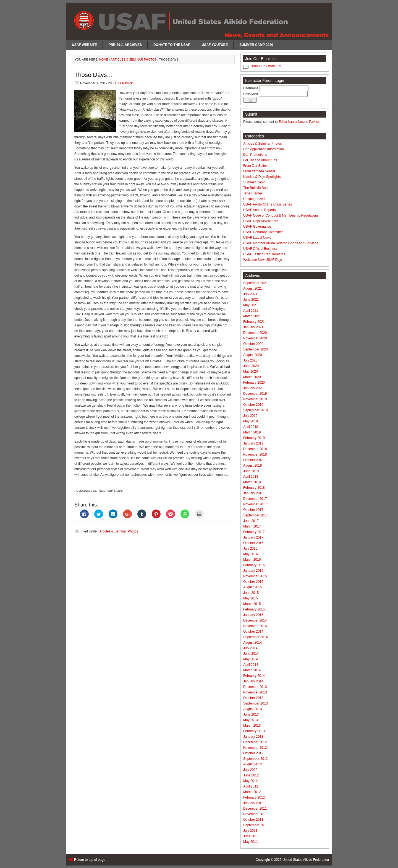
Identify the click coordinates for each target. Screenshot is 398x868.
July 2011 (250, 831)
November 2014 (255, 626)
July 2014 (250, 648)
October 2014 (253, 631)
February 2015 (254, 609)
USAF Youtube (215, 45)
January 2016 (253, 571)
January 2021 (253, 327)
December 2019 (255, 394)
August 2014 (252, 643)
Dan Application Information (264, 149)
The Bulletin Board (257, 188)
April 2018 (251, 477)
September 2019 (256, 410)
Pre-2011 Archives (125, 45)
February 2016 (254, 565)
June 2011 (251, 836)
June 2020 (251, 366)
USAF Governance (257, 227)
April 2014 (251, 665)
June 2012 (251, 775)
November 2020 (255, 338)
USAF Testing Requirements (264, 254)
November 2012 (255, 748)
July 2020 (250, 360)
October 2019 (253, 405)
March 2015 (252, 604)
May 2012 (251, 781)
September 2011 (256, 825)
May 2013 (251, 720)
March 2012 (252, 792)
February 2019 (254, 438)
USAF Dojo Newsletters (261, 221)
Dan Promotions (255, 155)
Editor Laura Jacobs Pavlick (299, 122)
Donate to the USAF (172, 45)
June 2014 (251, 654)
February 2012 (254, 797)
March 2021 (252, 316)
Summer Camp (254, 182)
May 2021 (251, 305)
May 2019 (251, 421)
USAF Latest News (257, 238)
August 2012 (252, 764)
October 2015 (253, 582)
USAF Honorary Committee (263, 232)
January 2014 (253, 681)
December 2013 (255, 687)
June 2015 (251, 593)
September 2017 (256, 515)
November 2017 (255, 504)
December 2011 (255, 809)
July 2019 (250, 416)
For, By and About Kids (260, 160)
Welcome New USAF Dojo (263, 260)
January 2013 (253, 737)
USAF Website (84, 45)
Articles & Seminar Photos (119, 531)
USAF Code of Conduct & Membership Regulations (281, 215)
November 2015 (255, 576)
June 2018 (251, 471)
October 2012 (253, 753)
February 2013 (254, 731)
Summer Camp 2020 (256, 45)
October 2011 (253, 820)
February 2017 (254, 532)
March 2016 (252, 560)
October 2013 (253, 698)
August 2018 (252, 466)
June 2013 (251, 714)
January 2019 (253, 443)
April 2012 (251, 786)
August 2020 (252, 355)
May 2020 (251, 371)
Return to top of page (90, 860)
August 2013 (252, 709)
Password (251, 94)
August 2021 (252, 289)
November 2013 (255, 692)
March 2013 (252, 726)
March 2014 (252, 670)
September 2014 (256, 637)
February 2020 (254, 383)
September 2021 (256, 283)
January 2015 (253, 615)
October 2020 (253, 344)
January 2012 (253, 803)
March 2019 (252, 432)
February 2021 (254, 322)
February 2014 (254, 676)
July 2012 (250, 770)
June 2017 (251, 521)
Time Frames (253, 193)
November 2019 (255, 399)
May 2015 (251, 598)
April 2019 (251, 427)
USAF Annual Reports (259, 210)
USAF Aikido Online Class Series (268, 204)
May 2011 (251, 842)
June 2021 (251, 300)
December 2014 (255, 620)
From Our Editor (255, 166)
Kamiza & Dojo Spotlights (262, 177)
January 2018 (253, 493)
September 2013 (256, 703)
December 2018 (255, 449)
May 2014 (251, 659)
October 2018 (253, 460)
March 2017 (252, 526)
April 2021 (251, 311)
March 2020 (252, 377)
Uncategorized (254, 199)
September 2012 (256, 759)
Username (251, 88)
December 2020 (255, 333)
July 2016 (250, 549)
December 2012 (255, 742)
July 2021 (250, 294)
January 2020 (253, 388)
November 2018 (255, 454)
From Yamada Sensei (259, 171)
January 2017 (253, 537)
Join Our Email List (266, 66)
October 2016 (253, 543)
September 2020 (256, 349)
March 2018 (252, 482)
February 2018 (254, 488)
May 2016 (251, 554)
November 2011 (255, 814)
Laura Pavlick (123, 83)
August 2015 (252, 587)
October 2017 (253, 510)
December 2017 (255, 499)
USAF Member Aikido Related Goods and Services (281, 243)
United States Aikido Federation (306, 860)
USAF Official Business (260, 249)
